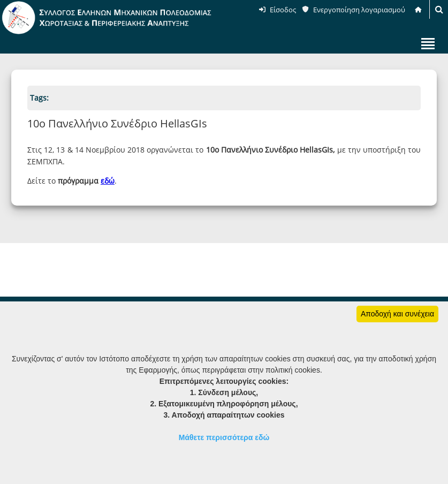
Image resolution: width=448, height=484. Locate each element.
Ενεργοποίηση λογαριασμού (359, 10)
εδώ (108, 181)
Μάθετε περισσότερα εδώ (224, 437)
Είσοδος (283, 10)
